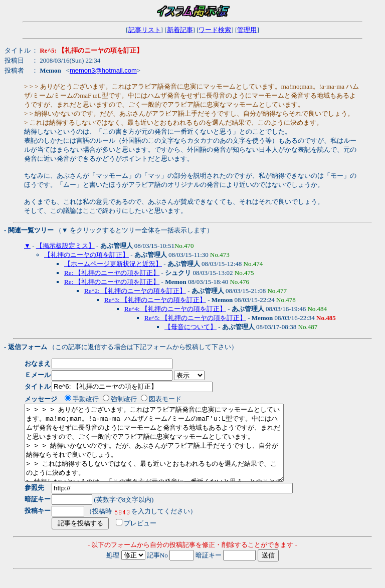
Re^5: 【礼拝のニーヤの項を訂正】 (195, 318)
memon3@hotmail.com (103, 70)
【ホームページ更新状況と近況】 (113, 264)
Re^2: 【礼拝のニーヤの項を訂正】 (135, 291)
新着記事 (180, 30)
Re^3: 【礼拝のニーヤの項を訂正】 (155, 300)
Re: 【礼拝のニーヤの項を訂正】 (112, 273)
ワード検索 (215, 30)
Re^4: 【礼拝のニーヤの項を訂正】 (175, 309)
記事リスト (145, 30)
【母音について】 (190, 327)
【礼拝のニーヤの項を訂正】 (86, 255)
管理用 (247, 30)
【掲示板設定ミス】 (65, 246)
